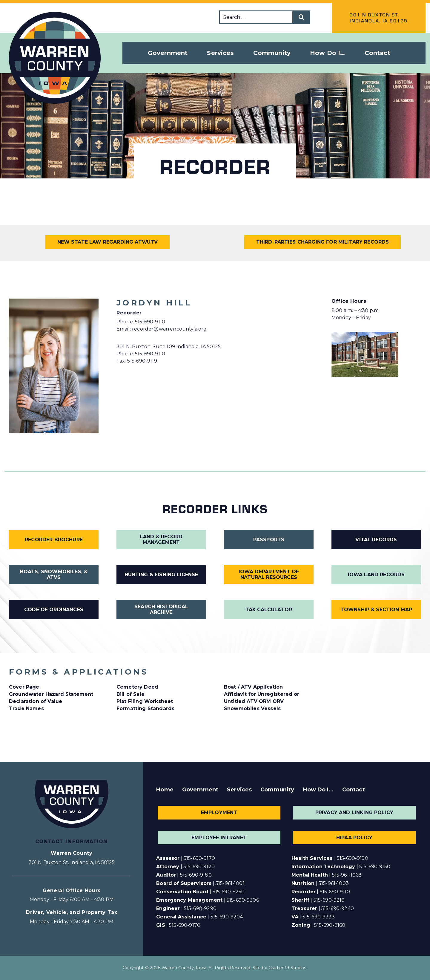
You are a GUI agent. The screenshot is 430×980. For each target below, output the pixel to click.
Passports (269, 540)
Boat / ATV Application (254, 687)
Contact (377, 53)
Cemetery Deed (137, 687)
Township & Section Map (376, 610)
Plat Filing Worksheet (145, 701)
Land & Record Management (161, 539)
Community (277, 790)
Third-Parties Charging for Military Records (323, 242)
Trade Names (26, 708)
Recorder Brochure (54, 540)
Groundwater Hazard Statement (51, 694)
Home (165, 790)
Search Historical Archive (161, 609)
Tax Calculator (269, 610)
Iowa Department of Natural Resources (269, 574)
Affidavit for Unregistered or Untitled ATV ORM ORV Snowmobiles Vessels (262, 701)
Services (239, 790)
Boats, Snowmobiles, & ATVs (54, 574)
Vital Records (376, 540)
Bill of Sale (130, 694)
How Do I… (318, 790)
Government (200, 790)
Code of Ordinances (54, 610)
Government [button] (168, 53)
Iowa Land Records (376, 575)
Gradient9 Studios (287, 968)
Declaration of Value (36, 701)
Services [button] (220, 53)
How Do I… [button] (327, 53)
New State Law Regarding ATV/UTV (108, 242)
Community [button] (272, 53)
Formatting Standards (145, 708)
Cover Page (24, 687)
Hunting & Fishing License (161, 575)
